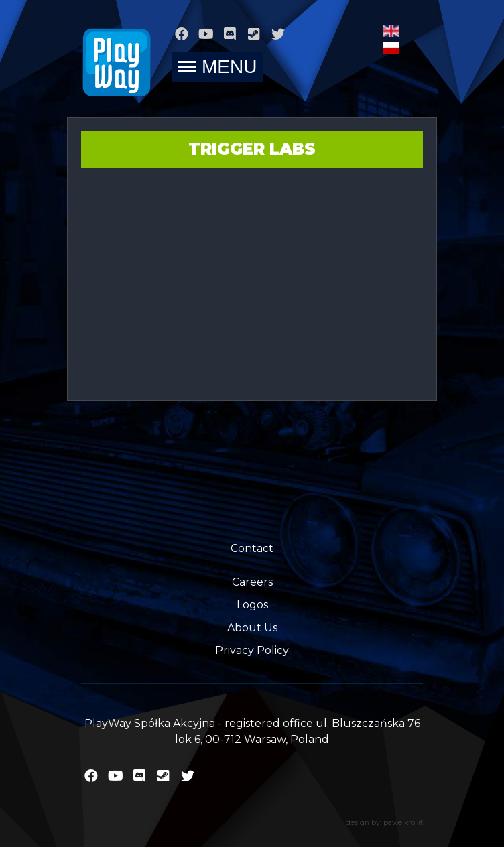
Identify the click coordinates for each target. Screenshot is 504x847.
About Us (252, 628)
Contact (252, 548)
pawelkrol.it (403, 823)
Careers (252, 582)
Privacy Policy (252, 650)
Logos (252, 605)
